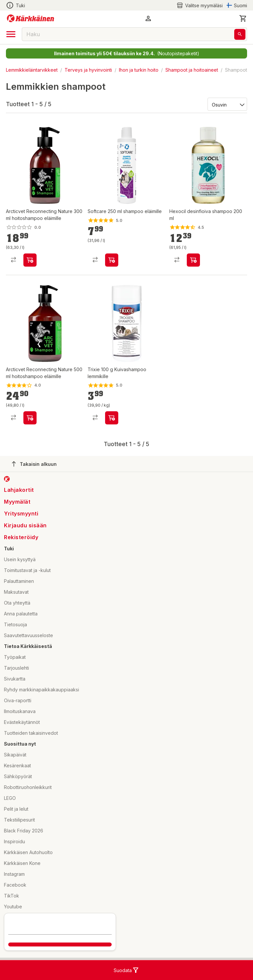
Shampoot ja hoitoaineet (192, 70)
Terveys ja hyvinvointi (88, 70)
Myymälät (17, 502)
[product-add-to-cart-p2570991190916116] (112, 260)
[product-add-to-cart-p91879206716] (30, 418)
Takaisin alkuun (34, 464)
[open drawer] (11, 34)
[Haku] (240, 34)
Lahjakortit (19, 490)
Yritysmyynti (21, 514)
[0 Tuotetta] (243, 18)
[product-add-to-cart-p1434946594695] (193, 260)
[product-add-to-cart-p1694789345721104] (112, 418)
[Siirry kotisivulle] (30, 18)
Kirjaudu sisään (25, 525)
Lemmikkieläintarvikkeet (32, 70)
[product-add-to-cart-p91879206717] (30, 260)
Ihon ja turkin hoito (139, 70)
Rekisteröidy (21, 537)
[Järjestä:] (227, 104)
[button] (148, 18)
